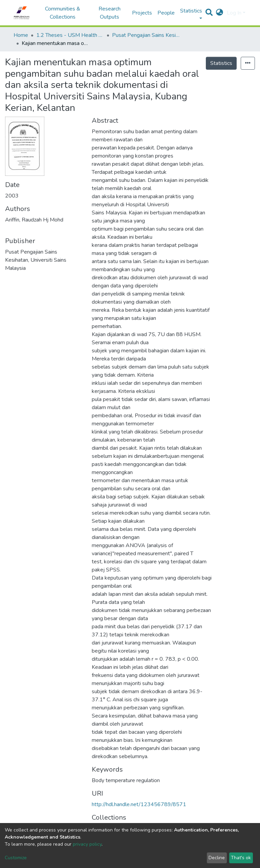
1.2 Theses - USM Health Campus (70, 35)
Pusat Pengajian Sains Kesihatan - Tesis (146, 35)
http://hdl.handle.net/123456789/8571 (139, 804)
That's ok (241, 858)
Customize (16, 858)
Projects (142, 13)
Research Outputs (110, 13)
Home (21, 35)
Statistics (221, 63)
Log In (234, 13)
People (166, 13)
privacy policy (87, 844)
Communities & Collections (63, 13)
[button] (220, 13)
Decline (217, 858)
